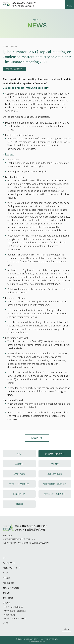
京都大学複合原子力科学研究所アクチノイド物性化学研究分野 (24, 4)
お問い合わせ (8, 598)
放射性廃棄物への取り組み (55, 484)
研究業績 (7, 578)
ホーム (5, 558)
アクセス (6, 623)
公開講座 (19, 504)
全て (19, 454)
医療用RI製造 (19, 494)
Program (10, 154)
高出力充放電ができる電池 (15, 618)
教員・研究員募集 (55, 474)
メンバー (6, 573)
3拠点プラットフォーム (12, 568)
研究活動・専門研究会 (55, 454)
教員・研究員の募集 (11, 588)
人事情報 (19, 464)
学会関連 (55, 464)
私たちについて (9, 563)
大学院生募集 (19, 474)
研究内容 (7, 603)
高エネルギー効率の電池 (55, 494)
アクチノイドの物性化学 (19, 484)
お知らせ (6, 593)
